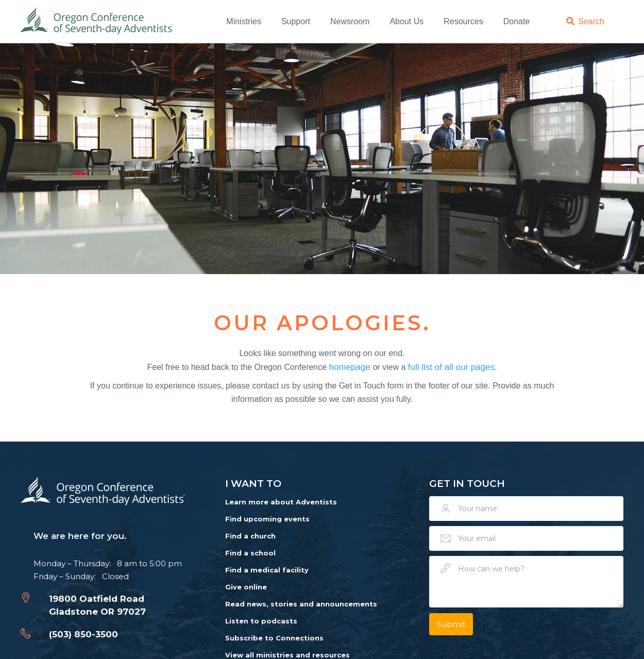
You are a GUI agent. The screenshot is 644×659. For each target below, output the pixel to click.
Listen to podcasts (261, 621)
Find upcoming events (267, 519)
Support (296, 21)
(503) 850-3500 (83, 634)
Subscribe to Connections (274, 638)
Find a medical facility (267, 570)
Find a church (250, 536)
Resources (463, 21)
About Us (406, 21)
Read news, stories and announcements (301, 604)
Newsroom (350, 21)
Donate (517, 21)
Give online (246, 587)
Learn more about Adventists (281, 502)
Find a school (250, 553)
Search (591, 21)
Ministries (244, 21)
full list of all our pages (451, 367)
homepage (350, 367)
